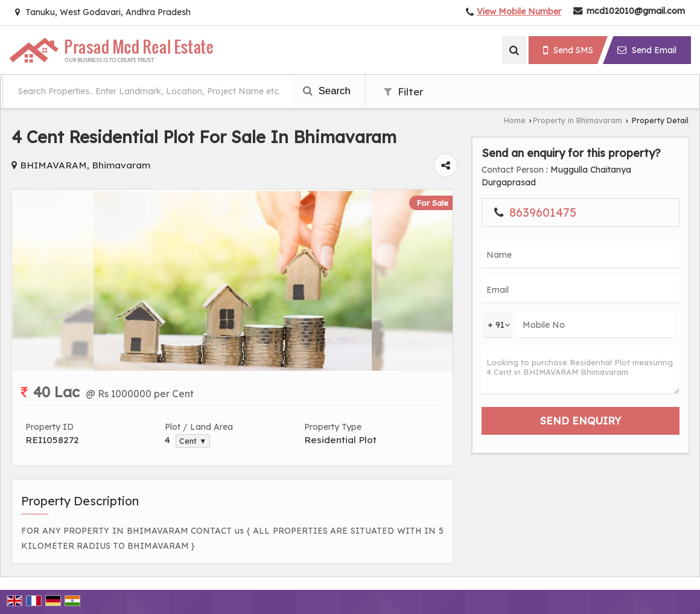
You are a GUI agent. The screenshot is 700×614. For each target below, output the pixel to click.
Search (327, 91)
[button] (519, 11)
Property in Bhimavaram (577, 120)
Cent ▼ (193, 441)
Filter (404, 91)
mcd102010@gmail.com (636, 11)
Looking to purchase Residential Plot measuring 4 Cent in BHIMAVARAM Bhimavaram (581, 372)
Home (515, 120)
